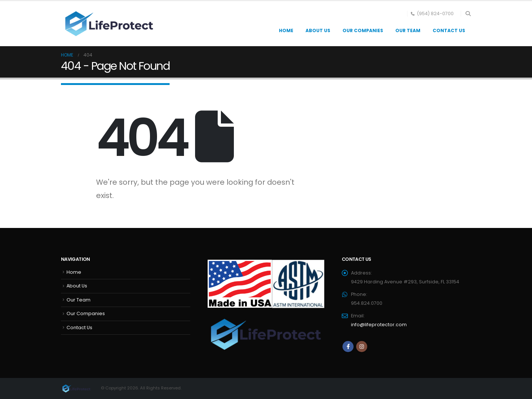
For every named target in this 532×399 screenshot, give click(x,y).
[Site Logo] (107, 23)
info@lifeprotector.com (379, 325)
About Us (318, 30)
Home (286, 30)
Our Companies (363, 30)
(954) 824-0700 (432, 13)
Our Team (408, 30)
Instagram (362, 347)
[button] (468, 14)
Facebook (348, 347)
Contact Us (449, 30)
